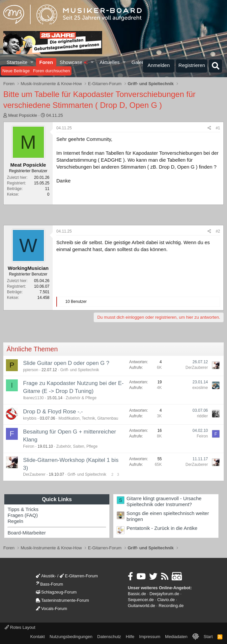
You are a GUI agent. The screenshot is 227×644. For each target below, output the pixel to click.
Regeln (15, 521)
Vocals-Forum (52, 609)
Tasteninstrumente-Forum (62, 600)
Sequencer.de (141, 600)
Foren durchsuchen (51, 71)
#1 (218, 128)
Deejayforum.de (164, 594)
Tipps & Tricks (23, 509)
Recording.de (171, 606)
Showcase (74, 62)
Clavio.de (166, 600)
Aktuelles (110, 62)
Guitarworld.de (142, 606)
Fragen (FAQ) (23, 515)
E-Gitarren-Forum (79, 576)
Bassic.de (137, 594)
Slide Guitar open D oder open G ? (66, 363)
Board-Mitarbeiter (27, 533)
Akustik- (46, 576)
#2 (218, 231)
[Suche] (215, 66)
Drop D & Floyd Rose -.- (53, 412)
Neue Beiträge (16, 71)
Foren (46, 62)
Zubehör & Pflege (81, 398)
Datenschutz (109, 637)
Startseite (17, 62)
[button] (32, 62)
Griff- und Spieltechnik (80, 370)
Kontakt (38, 637)
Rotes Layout (20, 627)
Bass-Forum (49, 584)
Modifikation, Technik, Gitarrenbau (88, 418)
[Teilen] (209, 128)
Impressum (150, 637)
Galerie (139, 62)
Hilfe (130, 637)
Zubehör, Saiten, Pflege (77, 446)
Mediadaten (176, 637)
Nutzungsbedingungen (71, 637)
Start (208, 637)
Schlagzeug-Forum (56, 592)
